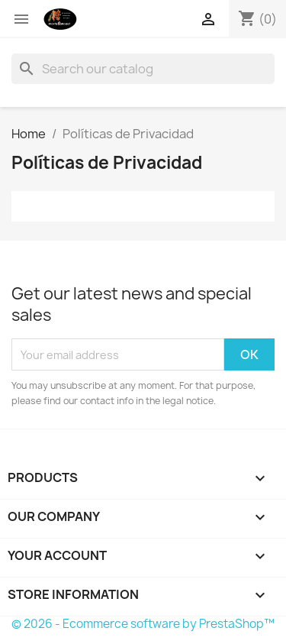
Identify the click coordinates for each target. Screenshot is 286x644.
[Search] (143, 69)
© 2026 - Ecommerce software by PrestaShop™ (143, 624)
